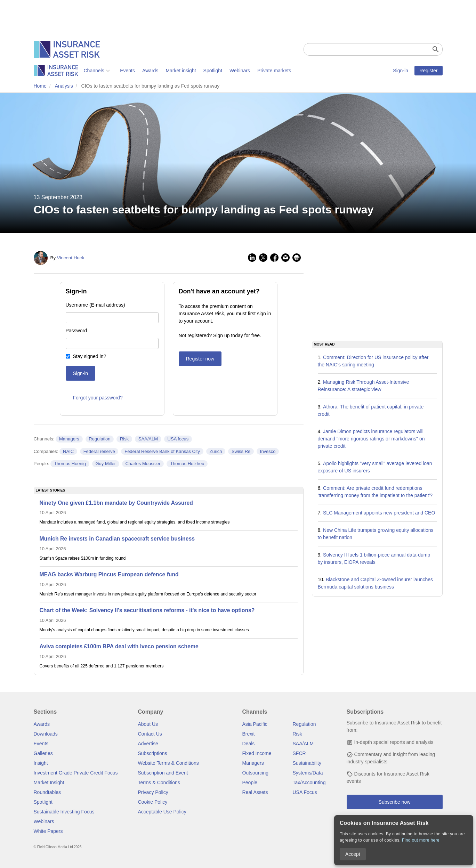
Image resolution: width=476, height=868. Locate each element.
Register (428, 71)
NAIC (68, 451)
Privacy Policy (153, 792)
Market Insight (49, 782)
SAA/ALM (148, 439)
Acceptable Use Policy (162, 812)
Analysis (64, 86)
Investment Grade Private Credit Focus (76, 773)
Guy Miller (106, 464)
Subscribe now (395, 802)
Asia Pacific (255, 724)
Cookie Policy (153, 802)
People (250, 782)
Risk (124, 439)
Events (77, 71)
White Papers (48, 831)
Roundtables (47, 792)
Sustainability (307, 763)
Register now (200, 359)
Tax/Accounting (309, 782)
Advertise (148, 744)
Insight (41, 763)
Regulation (99, 439)
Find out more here (421, 840)
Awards (100, 71)
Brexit (249, 734)
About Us (148, 724)
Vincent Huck (71, 258)
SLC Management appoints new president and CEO (379, 513)
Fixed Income (257, 753)
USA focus (178, 439)
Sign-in (401, 71)
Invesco (268, 451)
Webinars (190, 71)
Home (40, 86)
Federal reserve (99, 451)
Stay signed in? (90, 356)
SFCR (299, 753)
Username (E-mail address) (95, 305)
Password (76, 331)
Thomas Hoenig (70, 464)
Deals (249, 744)
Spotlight (163, 71)
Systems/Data (308, 773)
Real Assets (255, 792)
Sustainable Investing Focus (64, 812)
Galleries (43, 753)
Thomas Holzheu (187, 464)
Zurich (216, 451)
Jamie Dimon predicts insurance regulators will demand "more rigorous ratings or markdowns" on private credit (371, 439)
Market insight (131, 71)
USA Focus (305, 792)
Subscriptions (153, 753)
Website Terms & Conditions (168, 763)
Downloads (46, 734)
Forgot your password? (98, 398)
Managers (69, 439)
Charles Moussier (143, 464)
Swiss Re (241, 451)
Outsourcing (255, 773)
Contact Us (150, 734)
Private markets (224, 71)
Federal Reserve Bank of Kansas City (162, 451)
